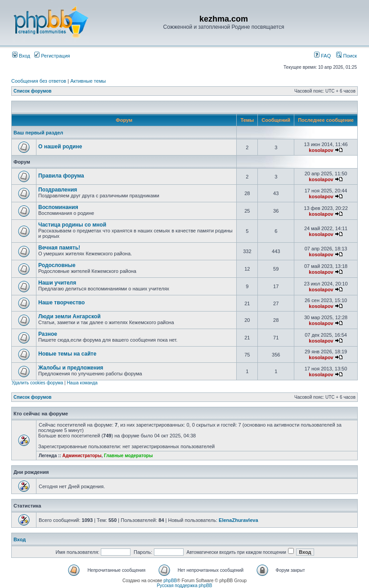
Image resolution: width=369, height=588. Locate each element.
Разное (48, 334)
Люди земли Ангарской (70, 316)
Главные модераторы (128, 456)
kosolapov (321, 150)
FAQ (322, 56)
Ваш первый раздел (38, 133)
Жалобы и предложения (71, 368)
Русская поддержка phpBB (184, 586)
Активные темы (88, 81)
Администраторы (82, 456)
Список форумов (33, 91)
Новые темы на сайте (67, 354)
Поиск (346, 56)
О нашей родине (60, 147)
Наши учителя (57, 283)
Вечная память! (59, 248)
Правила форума (61, 176)
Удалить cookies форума (37, 383)
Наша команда (82, 383)
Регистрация (52, 56)
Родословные (57, 265)
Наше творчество (61, 303)
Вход (21, 56)
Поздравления (58, 190)
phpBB (170, 581)
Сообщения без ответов (39, 81)
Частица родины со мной (72, 225)
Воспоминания (58, 207)
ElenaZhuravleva (238, 520)
